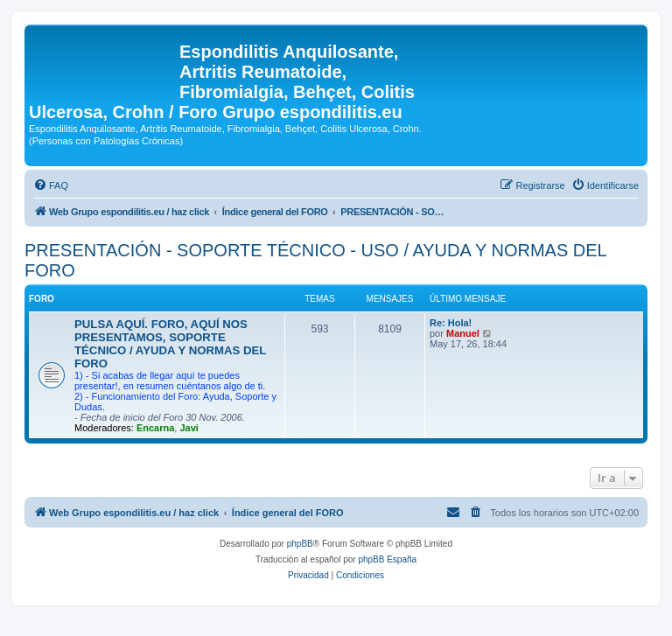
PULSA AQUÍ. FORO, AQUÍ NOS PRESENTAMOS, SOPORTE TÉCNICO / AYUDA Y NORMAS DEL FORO (170, 344)
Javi (189, 428)
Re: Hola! (451, 323)
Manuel (463, 333)
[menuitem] (51, 185)
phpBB (300, 544)
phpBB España (387, 559)
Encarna (155, 428)
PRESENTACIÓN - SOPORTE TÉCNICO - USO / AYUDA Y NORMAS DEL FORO (315, 260)
